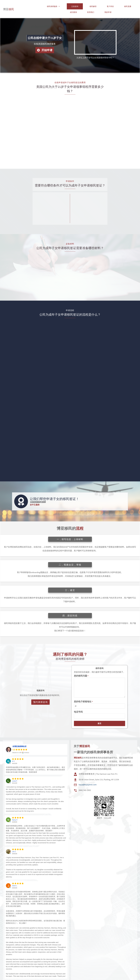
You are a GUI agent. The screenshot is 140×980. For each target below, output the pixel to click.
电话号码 (78, 704)
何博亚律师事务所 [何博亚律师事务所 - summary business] (19, 739)
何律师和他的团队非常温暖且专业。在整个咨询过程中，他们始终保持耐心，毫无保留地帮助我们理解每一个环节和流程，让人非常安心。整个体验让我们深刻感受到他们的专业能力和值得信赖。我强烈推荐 (35, 762)
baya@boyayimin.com (88, 777)
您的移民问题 (81, 668)
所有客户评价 (36, 975)
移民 (9, 5)
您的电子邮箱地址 (83, 694)
